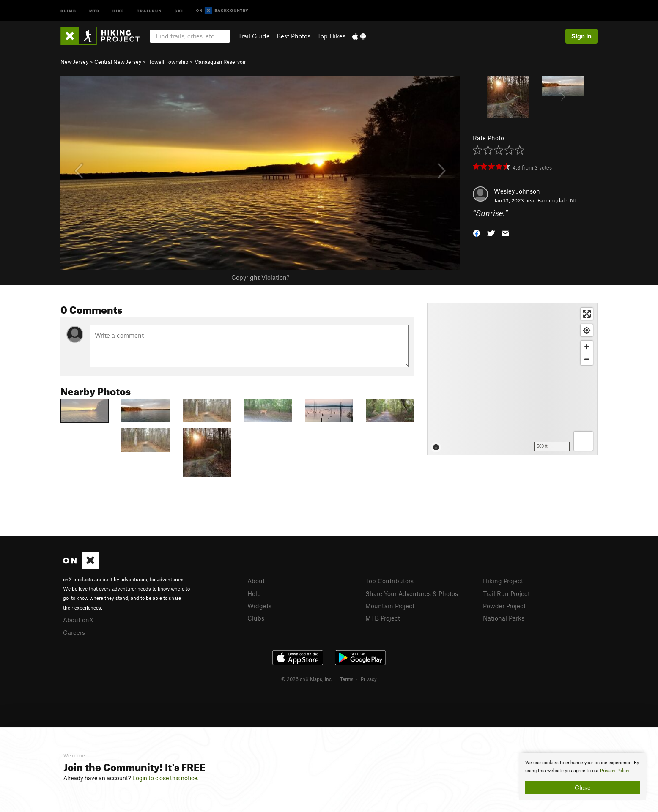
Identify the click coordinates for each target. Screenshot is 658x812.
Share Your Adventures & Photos (412, 593)
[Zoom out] (587, 359)
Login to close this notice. (166, 778)
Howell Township (168, 62)
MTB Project (383, 618)
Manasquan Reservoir (220, 62)
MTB (95, 10)
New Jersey (74, 62)
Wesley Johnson (517, 191)
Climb (69, 10)
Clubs (256, 618)
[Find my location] (587, 330)
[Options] (583, 441)
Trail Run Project (506, 593)
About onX (78, 620)
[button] (477, 233)
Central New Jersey (118, 62)
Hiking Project (503, 581)
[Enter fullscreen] (587, 314)
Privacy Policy (615, 771)
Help (254, 593)
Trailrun (149, 10)
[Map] (512, 379)
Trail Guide (254, 36)
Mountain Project (390, 606)
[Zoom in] (587, 347)
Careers (74, 632)
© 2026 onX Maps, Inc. (307, 679)
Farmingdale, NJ (557, 200)
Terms (347, 679)
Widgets (259, 606)
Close (583, 787)
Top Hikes (331, 36)
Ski (179, 10)
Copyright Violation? (260, 277)
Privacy (369, 679)
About (256, 581)
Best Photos (293, 36)
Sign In (581, 36)
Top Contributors (389, 581)
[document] (583, 776)
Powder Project (504, 606)
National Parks (504, 618)
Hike (118, 10)
